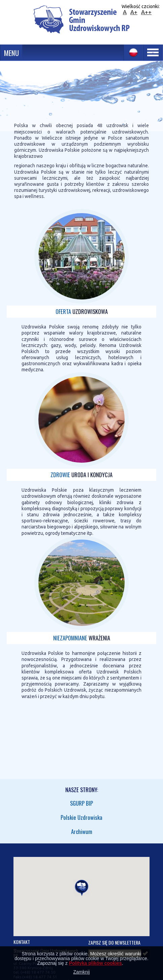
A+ (134, 12)
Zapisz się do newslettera (114, 942)
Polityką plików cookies (95, 963)
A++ (146, 12)
